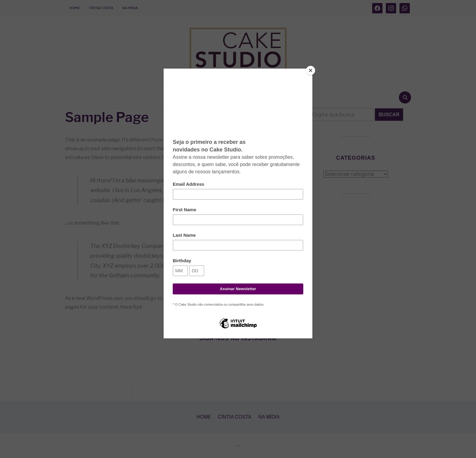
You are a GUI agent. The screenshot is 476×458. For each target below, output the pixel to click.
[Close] (311, 70)
